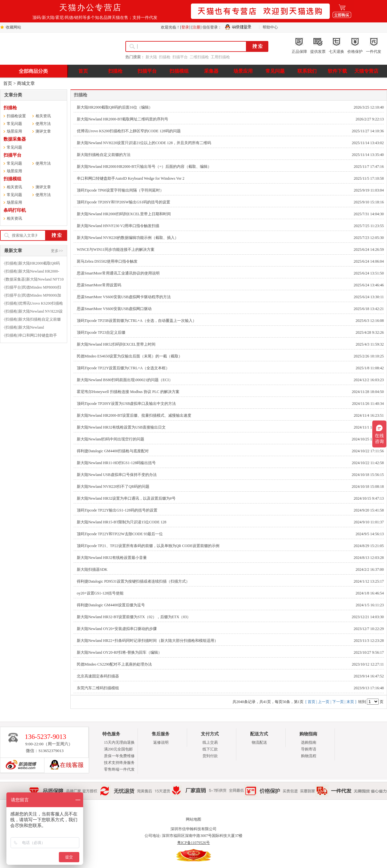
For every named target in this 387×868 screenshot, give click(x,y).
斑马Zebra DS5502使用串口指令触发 (107, 261)
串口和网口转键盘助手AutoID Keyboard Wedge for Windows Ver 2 (131, 178)
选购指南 (309, 742)
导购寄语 (309, 749)
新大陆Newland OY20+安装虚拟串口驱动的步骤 (117, 629)
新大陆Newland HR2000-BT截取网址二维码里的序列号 (122, 119)
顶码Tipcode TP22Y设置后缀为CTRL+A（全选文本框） (123, 368)
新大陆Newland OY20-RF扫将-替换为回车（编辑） (119, 652)
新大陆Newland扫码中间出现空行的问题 (111, 439)
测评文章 (43, 131)
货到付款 (210, 756)
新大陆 (151, 57)
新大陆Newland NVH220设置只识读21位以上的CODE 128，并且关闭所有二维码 (144, 143)
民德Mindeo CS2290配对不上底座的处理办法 (114, 664)
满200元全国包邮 (118, 749)
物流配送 (259, 742)
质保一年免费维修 (119, 756)
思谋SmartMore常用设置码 (99, 285)
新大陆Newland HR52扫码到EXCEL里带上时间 (116, 344)
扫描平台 (180, 57)
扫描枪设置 (16, 116)
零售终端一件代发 (119, 769)
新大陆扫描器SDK (92, 569)
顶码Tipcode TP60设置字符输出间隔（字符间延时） (120, 190)
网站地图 (193, 819)
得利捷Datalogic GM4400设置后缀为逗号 (111, 605)
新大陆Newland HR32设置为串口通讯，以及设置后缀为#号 (126, 498)
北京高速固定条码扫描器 (98, 676)
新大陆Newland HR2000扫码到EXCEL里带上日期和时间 (124, 214)
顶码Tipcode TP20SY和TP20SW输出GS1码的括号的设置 (123, 202)
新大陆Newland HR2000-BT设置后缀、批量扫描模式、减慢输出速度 (134, 415)
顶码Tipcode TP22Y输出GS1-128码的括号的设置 (117, 510)
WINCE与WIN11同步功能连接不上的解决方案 (116, 250)
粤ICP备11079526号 (193, 843)
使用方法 (43, 124)
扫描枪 (165, 57)
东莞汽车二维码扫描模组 (98, 688)
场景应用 (14, 131)
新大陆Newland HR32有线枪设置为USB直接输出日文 (121, 427)
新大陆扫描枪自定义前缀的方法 (104, 155)
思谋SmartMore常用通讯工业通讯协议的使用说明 (118, 273)
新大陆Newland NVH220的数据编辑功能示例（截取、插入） (128, 238)
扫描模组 (12, 179)
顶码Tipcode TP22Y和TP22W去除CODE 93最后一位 (120, 534)
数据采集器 (15, 139)
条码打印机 (15, 210)
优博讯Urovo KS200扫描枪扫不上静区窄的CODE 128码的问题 (129, 131)
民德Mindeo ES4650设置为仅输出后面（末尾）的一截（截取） (130, 356)
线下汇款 (210, 749)
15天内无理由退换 (119, 742)
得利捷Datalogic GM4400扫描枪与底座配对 (113, 451)
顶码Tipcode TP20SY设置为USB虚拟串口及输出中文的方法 (126, 404)
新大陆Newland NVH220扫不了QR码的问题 (113, 487)
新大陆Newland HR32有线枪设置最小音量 (112, 558)
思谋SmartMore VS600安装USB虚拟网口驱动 (114, 309)
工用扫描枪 (220, 57)
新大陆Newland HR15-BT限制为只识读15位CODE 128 (122, 522)
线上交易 (210, 742)
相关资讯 (43, 116)
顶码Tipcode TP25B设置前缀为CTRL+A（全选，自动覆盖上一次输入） (137, 321)
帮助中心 (270, 27)
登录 (185, 27)
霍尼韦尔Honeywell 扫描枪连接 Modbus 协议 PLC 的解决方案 (128, 392)
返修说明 (161, 742)
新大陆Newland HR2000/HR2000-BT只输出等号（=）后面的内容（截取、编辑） (144, 167)
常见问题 (14, 124)
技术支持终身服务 (119, 763)
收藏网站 (13, 27)
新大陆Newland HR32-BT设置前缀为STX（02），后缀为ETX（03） (134, 617)
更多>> (57, 251)
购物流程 (309, 756)
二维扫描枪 (199, 57)
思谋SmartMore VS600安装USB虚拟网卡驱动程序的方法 (124, 297)
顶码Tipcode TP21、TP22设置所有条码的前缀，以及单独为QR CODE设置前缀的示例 (148, 546)
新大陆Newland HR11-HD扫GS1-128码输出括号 (116, 463)
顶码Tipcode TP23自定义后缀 (101, 332)
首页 (8, 83)
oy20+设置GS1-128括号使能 (100, 593)
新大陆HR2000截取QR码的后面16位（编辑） (115, 107)
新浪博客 (20, 765)
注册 (196, 27)
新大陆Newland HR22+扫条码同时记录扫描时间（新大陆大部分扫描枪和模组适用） (147, 641)
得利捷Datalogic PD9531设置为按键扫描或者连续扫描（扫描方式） (133, 581)
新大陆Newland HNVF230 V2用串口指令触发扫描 (118, 226)
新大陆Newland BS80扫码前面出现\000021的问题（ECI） (125, 380)
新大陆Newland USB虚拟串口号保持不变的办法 (117, 475)
